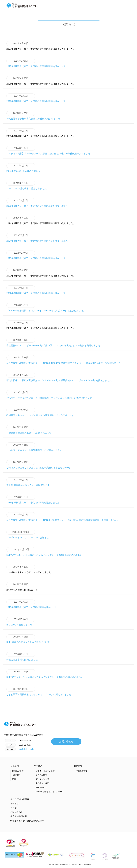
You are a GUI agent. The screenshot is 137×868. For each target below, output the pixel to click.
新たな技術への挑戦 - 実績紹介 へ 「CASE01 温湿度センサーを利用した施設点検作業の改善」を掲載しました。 (63, 517)
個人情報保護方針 (19, 817)
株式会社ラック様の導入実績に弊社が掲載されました (33, 116)
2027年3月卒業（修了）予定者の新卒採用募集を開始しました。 (39, 64)
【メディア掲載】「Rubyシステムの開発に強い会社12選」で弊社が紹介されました (48, 151)
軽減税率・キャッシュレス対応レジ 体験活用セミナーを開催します (40, 413)
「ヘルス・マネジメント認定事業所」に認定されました (34, 447)
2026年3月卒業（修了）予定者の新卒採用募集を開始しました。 (39, 98)
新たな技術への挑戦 (20, 800)
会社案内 (15, 767)
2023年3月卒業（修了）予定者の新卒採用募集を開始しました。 (39, 256)
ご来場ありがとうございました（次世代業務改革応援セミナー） (39, 465)
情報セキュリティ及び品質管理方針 (27, 822)
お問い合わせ (66, 742)
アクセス (15, 809)
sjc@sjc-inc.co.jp (26, 750)
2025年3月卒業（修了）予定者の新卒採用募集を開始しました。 (39, 203)
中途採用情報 (82, 772)
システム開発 (41, 776)
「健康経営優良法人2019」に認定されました (29, 430)
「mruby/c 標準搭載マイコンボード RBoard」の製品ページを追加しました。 (46, 308)
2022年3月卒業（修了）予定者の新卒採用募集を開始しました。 (39, 290)
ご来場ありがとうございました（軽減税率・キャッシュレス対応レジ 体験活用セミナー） (51, 395)
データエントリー (43, 780)
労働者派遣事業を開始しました (22, 657)
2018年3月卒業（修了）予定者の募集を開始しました (33, 604)
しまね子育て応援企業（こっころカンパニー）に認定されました (39, 692)
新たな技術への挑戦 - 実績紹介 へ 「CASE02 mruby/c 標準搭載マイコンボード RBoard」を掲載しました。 (60, 378)
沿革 (14, 780)
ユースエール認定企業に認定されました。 (28, 186)
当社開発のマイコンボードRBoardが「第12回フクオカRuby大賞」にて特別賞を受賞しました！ (54, 343)
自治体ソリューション (45, 772)
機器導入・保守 (42, 784)
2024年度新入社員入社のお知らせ (23, 168)
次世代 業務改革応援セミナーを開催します (28, 482)
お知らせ (15, 804)
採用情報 (78, 767)
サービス (38, 767)
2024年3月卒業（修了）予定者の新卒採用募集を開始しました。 (39, 238)
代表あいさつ (18, 772)
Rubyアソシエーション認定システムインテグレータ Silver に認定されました (45, 674)
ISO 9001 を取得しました (21, 622)
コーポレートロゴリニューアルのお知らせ (28, 535)
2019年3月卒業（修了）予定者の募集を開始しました (33, 500)
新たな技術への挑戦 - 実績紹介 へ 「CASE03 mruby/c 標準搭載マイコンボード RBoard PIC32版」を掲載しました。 (65, 360)
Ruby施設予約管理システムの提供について (28, 639)
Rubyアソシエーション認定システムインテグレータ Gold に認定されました (44, 552)
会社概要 (16, 776)
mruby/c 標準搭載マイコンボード (50, 792)
